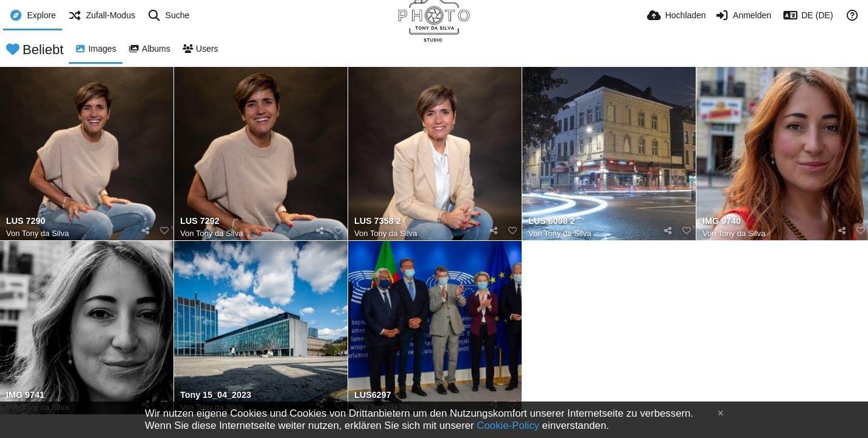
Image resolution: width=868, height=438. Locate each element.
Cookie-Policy (508, 426)
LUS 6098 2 (551, 221)
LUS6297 (373, 395)
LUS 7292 (200, 221)
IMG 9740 (722, 221)
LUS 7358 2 (377, 221)
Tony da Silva (45, 233)
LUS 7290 (26, 221)
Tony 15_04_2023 (216, 395)
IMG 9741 (25, 395)
